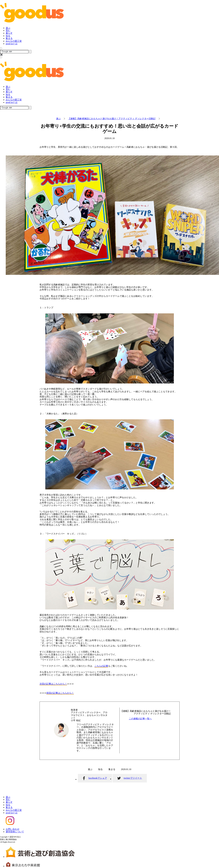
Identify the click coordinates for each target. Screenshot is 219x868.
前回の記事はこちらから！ (60, 693)
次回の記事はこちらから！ (53, 684)
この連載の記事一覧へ (140, 719)
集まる (9, 38)
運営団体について (15, 832)
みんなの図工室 (14, 41)
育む (8, 30)
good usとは (12, 44)
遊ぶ (8, 28)
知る (8, 36)
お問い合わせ (13, 829)
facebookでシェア (98, 778)
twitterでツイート (133, 778)
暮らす (9, 33)
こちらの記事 (101, 666)
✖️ (1, 55)
